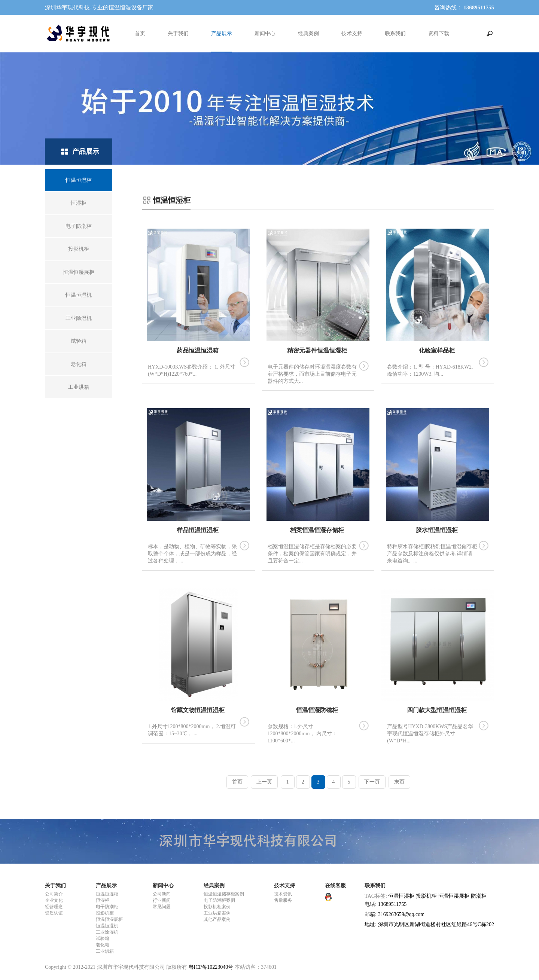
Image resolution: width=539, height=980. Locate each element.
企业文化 (54, 900)
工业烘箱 (105, 951)
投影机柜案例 (217, 907)
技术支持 (352, 33)
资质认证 (54, 913)
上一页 (264, 782)
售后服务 (283, 900)
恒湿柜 (103, 900)
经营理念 (54, 907)
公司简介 (54, 894)
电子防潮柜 (107, 907)
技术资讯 (283, 894)
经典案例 (308, 33)
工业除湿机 (107, 932)
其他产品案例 (217, 919)
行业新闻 (162, 900)
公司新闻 (162, 894)
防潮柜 (479, 896)
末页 (399, 782)
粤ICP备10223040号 (211, 967)
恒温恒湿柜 (107, 894)
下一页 (372, 782)
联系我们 (395, 33)
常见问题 (162, 907)
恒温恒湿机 (107, 926)
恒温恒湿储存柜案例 (224, 894)
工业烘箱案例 (217, 913)
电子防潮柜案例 (219, 900)
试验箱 (103, 938)
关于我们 (178, 33)
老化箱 (103, 945)
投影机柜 (105, 913)
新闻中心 (265, 33)
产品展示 (222, 33)
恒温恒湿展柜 (109, 919)
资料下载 (439, 33)
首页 (140, 33)
